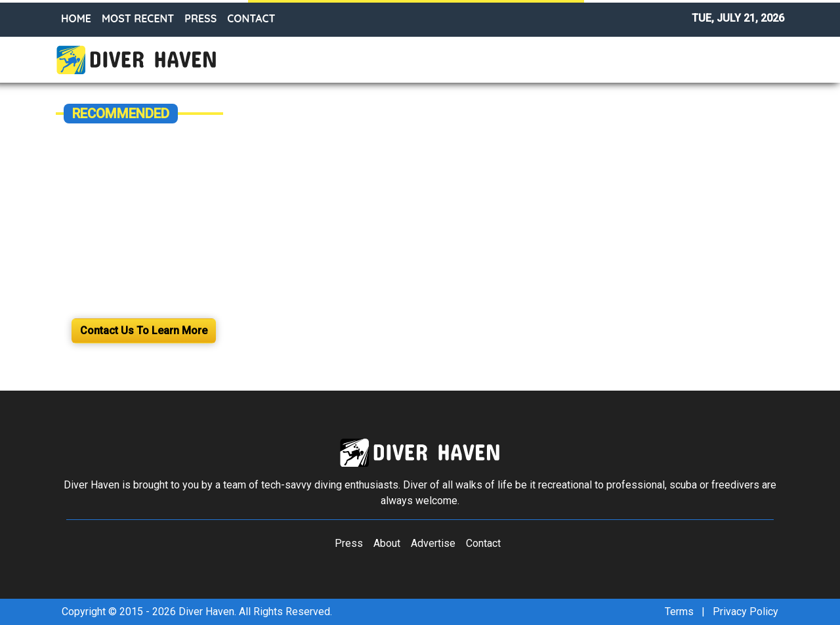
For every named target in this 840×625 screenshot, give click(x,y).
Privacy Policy (745, 612)
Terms (679, 612)
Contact (483, 543)
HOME (76, 18)
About (387, 543)
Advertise (433, 543)
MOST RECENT (138, 18)
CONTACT (251, 18)
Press (349, 543)
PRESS (200, 18)
